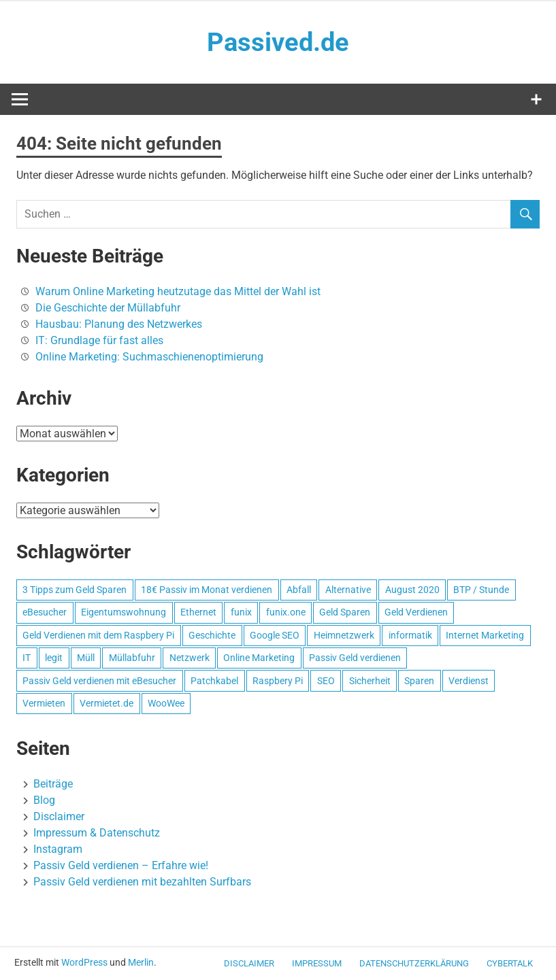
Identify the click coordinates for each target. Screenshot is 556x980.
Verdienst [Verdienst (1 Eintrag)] (469, 681)
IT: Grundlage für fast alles (99, 340)
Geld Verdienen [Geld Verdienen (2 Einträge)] (416, 612)
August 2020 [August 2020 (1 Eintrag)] (412, 590)
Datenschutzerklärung (414, 963)
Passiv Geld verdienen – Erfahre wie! (121, 865)
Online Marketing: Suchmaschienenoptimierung (149, 357)
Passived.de (278, 42)
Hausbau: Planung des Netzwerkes (119, 324)
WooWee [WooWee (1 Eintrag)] (166, 703)
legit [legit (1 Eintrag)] (54, 658)
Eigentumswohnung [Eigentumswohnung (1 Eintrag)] (124, 612)
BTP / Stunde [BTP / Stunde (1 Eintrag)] (481, 590)
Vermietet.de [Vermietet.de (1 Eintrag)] (107, 703)
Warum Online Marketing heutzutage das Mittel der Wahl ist (178, 291)
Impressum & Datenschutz (97, 833)
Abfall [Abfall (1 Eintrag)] (299, 590)
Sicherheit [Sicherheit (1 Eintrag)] (370, 681)
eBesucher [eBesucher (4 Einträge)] (45, 612)
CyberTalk (510, 963)
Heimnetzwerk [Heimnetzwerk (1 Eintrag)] (344, 635)
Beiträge (53, 784)
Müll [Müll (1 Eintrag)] (86, 658)
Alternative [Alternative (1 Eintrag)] (348, 590)
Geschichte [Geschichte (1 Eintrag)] (212, 635)
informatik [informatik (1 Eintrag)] (410, 635)
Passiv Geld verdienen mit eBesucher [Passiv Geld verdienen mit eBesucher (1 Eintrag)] (99, 681)
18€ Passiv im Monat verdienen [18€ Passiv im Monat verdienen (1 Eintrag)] (207, 590)
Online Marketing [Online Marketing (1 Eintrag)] (259, 658)
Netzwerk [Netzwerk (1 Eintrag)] (190, 658)
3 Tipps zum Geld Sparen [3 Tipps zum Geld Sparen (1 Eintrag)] (75, 590)
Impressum (317, 963)
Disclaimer (59, 816)
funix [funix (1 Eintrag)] (241, 612)
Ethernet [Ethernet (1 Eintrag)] (198, 612)
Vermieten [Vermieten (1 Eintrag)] (44, 703)
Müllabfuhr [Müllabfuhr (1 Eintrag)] (132, 658)
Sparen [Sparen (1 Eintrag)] (419, 681)
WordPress (84, 962)
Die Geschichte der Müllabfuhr (108, 308)
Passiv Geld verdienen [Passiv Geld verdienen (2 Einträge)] (355, 658)
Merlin (141, 962)
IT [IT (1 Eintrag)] (27, 658)
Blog (44, 800)
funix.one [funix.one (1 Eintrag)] (286, 612)
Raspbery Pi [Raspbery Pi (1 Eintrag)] (278, 681)
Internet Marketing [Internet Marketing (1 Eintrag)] (485, 635)
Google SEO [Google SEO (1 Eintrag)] (275, 635)
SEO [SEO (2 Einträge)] (326, 681)
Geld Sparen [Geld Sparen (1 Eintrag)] (345, 612)
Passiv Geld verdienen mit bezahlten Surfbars (142, 882)
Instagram (58, 849)
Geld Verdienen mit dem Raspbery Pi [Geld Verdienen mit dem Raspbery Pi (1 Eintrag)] (98, 635)
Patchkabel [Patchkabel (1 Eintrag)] (214, 681)
